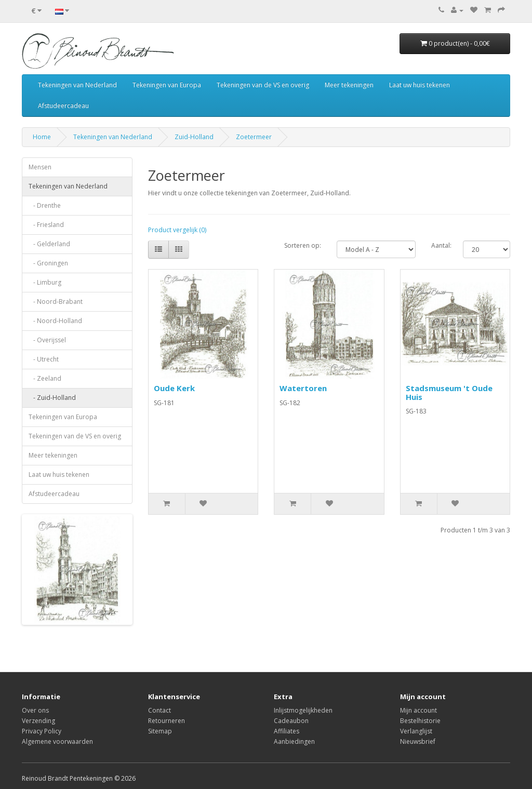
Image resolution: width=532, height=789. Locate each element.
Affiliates (287, 731)
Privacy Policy (42, 731)
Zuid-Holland (194, 137)
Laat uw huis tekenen (420, 85)
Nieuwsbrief (418, 741)
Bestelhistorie (420, 721)
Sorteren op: (303, 245)
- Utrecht (44, 359)
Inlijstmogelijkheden (303, 710)
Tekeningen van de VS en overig (263, 85)
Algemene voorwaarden (57, 741)
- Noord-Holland (55, 321)
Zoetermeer (254, 137)
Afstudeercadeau (63, 106)
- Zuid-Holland (52, 398)
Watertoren (303, 388)
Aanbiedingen (294, 741)
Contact (159, 710)
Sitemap (160, 731)
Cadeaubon (291, 721)
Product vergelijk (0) (177, 230)
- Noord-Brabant (56, 302)
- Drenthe (45, 205)
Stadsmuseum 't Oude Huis (449, 392)
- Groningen (48, 263)
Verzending (38, 721)
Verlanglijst (416, 731)
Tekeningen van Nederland (77, 85)
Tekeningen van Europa (167, 85)
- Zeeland (45, 378)
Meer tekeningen (349, 85)
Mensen (40, 167)
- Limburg (45, 282)
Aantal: (441, 245)
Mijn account (418, 710)
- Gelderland (49, 244)
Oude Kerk (174, 388)
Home (42, 137)
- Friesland (46, 225)
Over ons (35, 710)
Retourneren (167, 721)
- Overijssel (47, 340)
